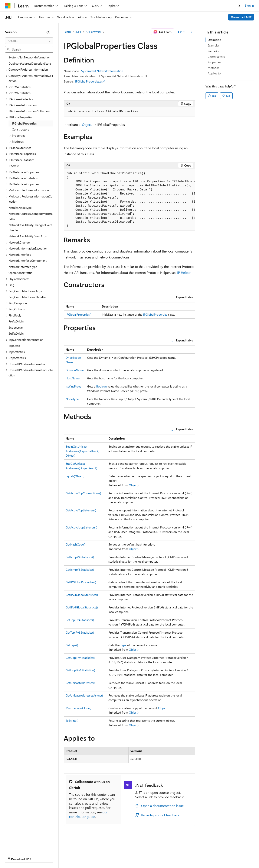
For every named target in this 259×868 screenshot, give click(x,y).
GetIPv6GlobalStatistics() (82, 607)
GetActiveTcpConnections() (83, 493)
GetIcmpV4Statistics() (80, 557)
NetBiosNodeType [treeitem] (20, 208)
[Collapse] (48, 32)
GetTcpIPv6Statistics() (80, 632)
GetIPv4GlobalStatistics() (82, 595)
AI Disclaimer (14, 855)
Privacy (93, 855)
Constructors (216, 57)
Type (123, 645)
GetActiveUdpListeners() (81, 527)
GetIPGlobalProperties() (81, 582)
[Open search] (239, 6)
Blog (58, 855)
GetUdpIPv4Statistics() (80, 658)
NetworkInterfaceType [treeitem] (23, 267)
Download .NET (241, 17)
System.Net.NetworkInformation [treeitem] (29, 57)
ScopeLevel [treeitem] (16, 327)
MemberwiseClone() (78, 708)
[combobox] (29, 41)
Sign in (249, 5)
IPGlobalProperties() (78, 314)
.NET (78, 32)
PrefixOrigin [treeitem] (16, 321)
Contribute (76, 855)
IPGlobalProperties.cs (89, 81)
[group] (129, 200)
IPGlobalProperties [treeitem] (24, 123)
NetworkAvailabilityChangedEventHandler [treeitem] (30, 228)
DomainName (75, 370)
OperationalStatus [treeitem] (20, 273)
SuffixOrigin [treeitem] (16, 333)
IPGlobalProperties (155, 314)
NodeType (72, 399)
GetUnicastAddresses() (80, 683)
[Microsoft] (8, 6)
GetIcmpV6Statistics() (80, 570)
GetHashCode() (76, 544)
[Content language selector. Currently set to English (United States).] (25, 845)
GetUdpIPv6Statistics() (80, 670)
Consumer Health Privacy (122, 855)
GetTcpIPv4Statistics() (80, 620)
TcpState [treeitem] (14, 346)
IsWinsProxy (73, 386)
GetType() (72, 645)
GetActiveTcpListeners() (81, 510)
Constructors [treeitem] (20, 129)
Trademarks (177, 855)
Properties (214, 62)
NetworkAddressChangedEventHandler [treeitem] (31, 216)
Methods (214, 68)
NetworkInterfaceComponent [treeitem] (28, 261)
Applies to (214, 73)
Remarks (213, 51)
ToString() (72, 721)
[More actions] (192, 32)
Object (87, 124)
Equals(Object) (75, 476)
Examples (214, 45)
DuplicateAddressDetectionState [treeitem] (30, 63)
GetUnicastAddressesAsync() (84, 695)
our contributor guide (88, 814)
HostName (73, 378)
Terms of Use (156, 855)
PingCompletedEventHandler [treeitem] (27, 297)
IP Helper (184, 272)
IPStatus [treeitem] (14, 166)
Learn (67, 32)
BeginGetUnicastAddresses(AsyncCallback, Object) (82, 451)
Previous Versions (39, 855)
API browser (94, 32)
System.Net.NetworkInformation (102, 71)
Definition (214, 40)
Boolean (101, 386)
